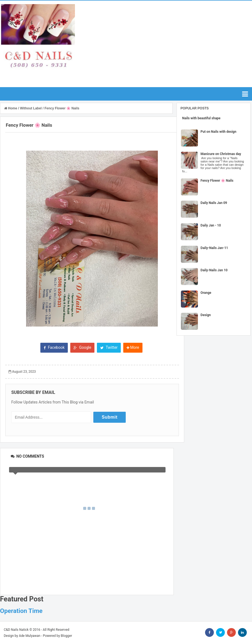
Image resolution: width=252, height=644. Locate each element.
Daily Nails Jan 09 (214, 203)
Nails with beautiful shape (201, 118)
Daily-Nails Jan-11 (214, 248)
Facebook (54, 347)
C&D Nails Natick (16, 630)
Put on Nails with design (219, 132)
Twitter (109, 347)
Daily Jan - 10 (211, 225)
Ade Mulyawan (30, 636)
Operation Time (21, 611)
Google (82, 347)
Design (206, 315)
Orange (206, 293)
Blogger (66, 636)
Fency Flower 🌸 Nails (217, 181)
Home (11, 108)
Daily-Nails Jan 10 (214, 270)
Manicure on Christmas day (221, 154)
